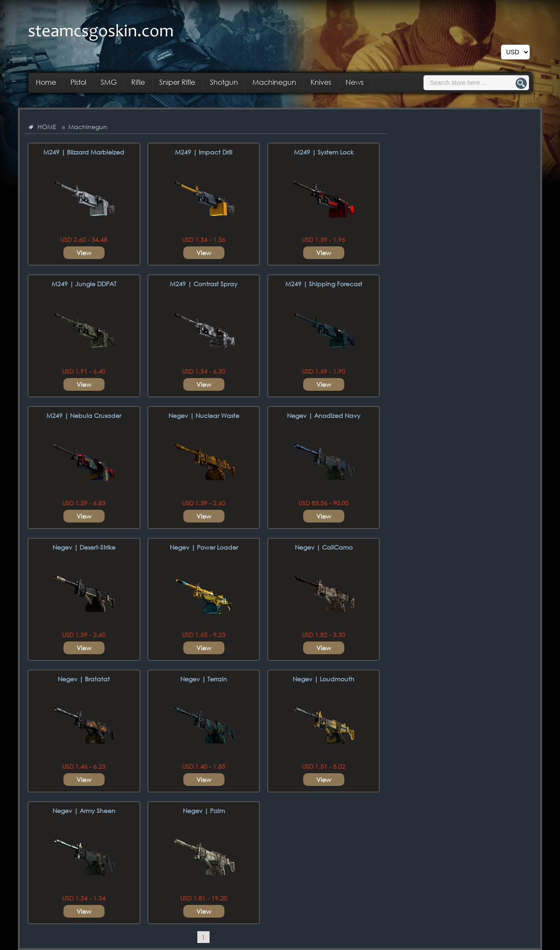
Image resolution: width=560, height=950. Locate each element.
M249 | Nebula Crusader (84, 415)
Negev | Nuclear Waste (204, 415)
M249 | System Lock (324, 152)
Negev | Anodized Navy (324, 415)
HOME (47, 127)
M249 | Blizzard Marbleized (84, 152)
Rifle (138, 82)
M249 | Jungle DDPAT (84, 284)
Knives (321, 82)
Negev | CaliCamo (324, 547)
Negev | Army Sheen (84, 811)
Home (46, 82)
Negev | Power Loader (204, 547)
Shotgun (224, 82)
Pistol (78, 82)
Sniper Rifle (177, 82)
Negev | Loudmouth (324, 679)
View (84, 253)
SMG (109, 82)
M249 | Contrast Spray (204, 284)
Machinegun (274, 82)
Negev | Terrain (204, 679)
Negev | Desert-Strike (84, 547)
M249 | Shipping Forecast (324, 284)
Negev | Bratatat (84, 679)
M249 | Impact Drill (204, 152)
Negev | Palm (204, 811)
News (355, 82)
